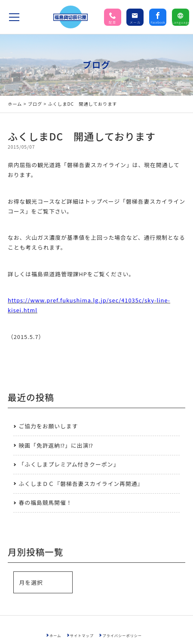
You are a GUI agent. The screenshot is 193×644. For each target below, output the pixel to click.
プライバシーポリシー (122, 635)
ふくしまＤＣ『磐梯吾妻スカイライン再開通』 (81, 484)
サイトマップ (82, 635)
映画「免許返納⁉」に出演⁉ (56, 445)
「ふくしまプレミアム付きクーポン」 (69, 464)
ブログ (35, 104)
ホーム (15, 104)
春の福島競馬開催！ (46, 502)
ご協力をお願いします (49, 426)
